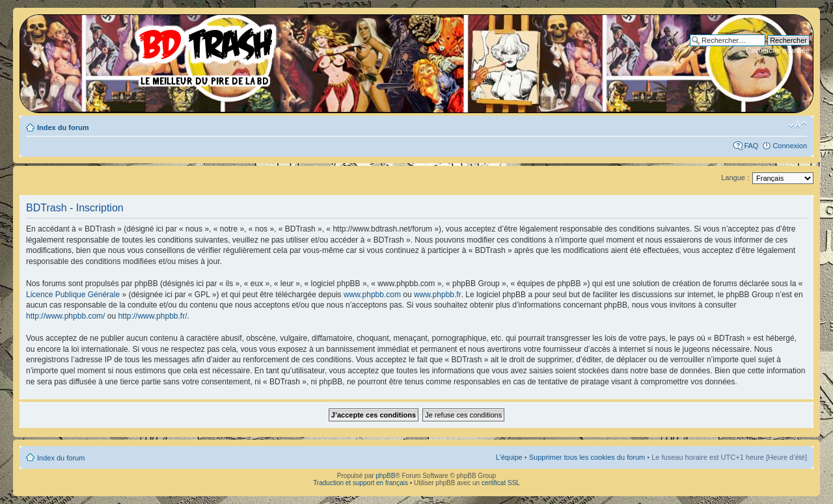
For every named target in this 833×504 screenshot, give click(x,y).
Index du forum (63, 127)
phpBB (385, 476)
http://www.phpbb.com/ (65, 316)
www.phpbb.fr (438, 295)
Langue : (735, 178)
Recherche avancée (778, 50)
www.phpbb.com (372, 295)
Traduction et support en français (361, 483)
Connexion (790, 146)
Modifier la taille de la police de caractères (798, 125)
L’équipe (509, 457)
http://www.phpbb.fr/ (152, 316)
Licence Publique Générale (73, 295)
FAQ (751, 146)
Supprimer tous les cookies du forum (587, 457)
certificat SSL (501, 483)
